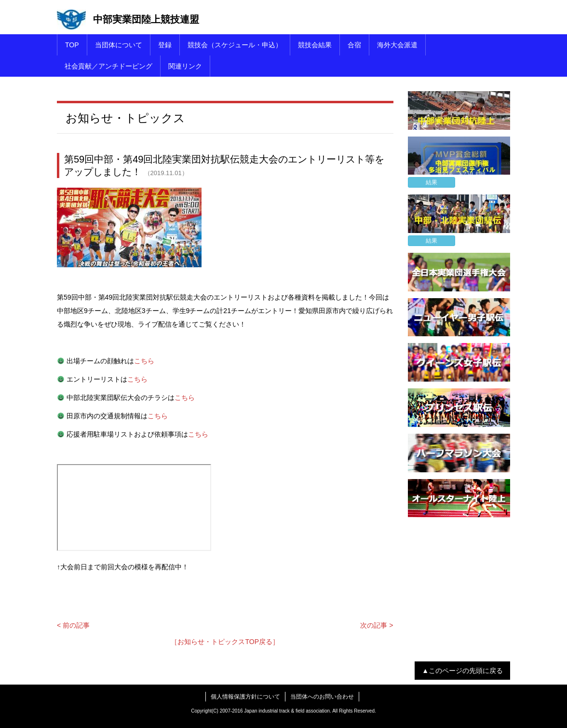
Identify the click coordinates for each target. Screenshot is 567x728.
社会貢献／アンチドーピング (108, 66)
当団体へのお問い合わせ (322, 697)
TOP (72, 45)
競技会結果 (315, 45)
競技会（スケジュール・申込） (235, 45)
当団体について (119, 45)
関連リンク (185, 66)
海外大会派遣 (397, 45)
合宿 (354, 45)
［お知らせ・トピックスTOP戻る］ (225, 642)
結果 (432, 182)
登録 (165, 45)
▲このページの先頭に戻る (462, 671)
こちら (144, 361)
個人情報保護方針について (245, 697)
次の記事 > (377, 625)
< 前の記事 (73, 625)
